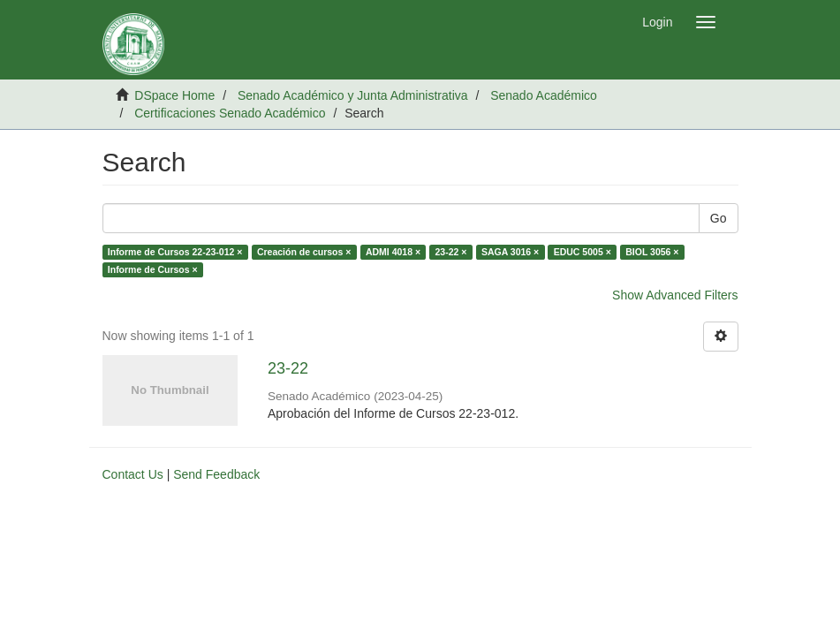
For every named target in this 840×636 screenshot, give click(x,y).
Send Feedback (216, 474)
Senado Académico (544, 95)
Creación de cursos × (304, 252)
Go (719, 218)
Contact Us (133, 474)
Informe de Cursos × (153, 269)
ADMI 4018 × (393, 252)
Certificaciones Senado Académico (230, 113)
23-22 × (451, 252)
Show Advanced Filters (675, 295)
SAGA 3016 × (510, 252)
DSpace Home (174, 95)
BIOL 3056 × (652, 252)
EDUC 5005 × (583, 252)
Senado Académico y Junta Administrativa (353, 95)
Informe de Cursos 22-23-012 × (175, 252)
